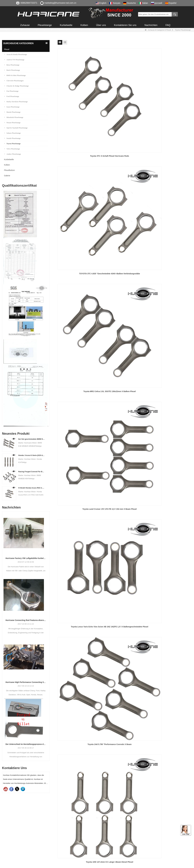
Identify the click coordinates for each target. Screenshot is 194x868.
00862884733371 (29, 3)
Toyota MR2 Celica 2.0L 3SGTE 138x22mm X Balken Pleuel (171, 97)
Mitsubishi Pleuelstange (14, 117)
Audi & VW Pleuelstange (14, 60)
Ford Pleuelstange (12, 96)
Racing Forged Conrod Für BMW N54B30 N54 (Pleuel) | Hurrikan (32, 472)
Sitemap (105, 844)
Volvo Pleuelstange (12, 149)
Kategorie (160, 30)
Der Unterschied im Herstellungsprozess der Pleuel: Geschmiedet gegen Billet (26, 744)
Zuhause (25, 25)
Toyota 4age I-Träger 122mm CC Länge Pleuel (170, 266)
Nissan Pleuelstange (12, 123)
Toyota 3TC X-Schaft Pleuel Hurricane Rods (79, 95)
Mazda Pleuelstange (12, 112)
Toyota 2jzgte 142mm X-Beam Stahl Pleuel (170, 209)
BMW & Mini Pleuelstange (15, 75)
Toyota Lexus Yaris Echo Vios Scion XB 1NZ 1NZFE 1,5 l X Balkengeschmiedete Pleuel (125, 154)
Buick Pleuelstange (12, 70)
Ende (129, 399)
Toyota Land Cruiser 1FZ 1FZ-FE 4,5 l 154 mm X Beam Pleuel (79, 154)
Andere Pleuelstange (13, 154)
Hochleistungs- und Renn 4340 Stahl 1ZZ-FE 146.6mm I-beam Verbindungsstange (170, 324)
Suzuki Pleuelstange (13, 138)
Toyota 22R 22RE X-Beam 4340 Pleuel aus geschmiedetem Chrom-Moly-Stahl (125, 268)
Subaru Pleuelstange (13, 133)
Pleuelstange (45, 25)
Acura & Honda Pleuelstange (16, 54)
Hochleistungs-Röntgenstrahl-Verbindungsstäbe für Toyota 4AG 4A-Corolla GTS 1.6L (79, 325)
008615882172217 (31, 832)
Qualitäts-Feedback (111, 839)
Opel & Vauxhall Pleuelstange (16, 128)
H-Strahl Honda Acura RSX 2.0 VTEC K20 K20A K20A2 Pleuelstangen (32, 488)
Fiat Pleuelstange (11, 91)
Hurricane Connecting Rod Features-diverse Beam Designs (26, 620)
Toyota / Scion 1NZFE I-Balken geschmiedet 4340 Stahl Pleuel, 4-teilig (170, 381)
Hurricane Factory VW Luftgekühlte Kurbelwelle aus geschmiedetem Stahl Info (26, 558)
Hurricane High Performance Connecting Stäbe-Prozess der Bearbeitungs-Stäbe (26, 682)
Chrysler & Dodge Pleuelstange (17, 86)
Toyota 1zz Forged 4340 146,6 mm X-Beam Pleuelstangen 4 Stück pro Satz (125, 324)
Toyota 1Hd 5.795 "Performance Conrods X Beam (170, 154)
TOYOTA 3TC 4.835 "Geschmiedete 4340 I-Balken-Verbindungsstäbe (125, 97)
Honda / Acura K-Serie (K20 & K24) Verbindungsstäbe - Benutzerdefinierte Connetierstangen (32, 455)
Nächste (121, 399)
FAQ (168, 25)
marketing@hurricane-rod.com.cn (60, 3)
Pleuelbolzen (9, 170)
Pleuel (169, 30)
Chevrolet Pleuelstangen (14, 81)
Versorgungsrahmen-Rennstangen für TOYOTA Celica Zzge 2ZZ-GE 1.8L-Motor (79, 268)
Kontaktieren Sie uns (125, 25)
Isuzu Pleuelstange (12, 107)
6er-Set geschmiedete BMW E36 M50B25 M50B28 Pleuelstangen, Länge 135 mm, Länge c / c (32, 439)
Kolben (84, 25)
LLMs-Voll (106, 853)
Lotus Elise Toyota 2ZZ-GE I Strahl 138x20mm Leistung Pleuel (79, 381)
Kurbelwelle (66, 25)
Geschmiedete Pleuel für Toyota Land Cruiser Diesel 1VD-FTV (125, 381)
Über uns (101, 25)
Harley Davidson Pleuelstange (16, 102)
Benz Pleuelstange (12, 65)
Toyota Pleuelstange (13, 144)
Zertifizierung (107, 824)
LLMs (104, 848)
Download (106, 829)
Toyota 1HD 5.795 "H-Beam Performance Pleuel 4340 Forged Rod (125, 211)
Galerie (7, 176)
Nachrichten (151, 25)
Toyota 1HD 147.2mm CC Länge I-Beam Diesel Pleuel (79, 211)
